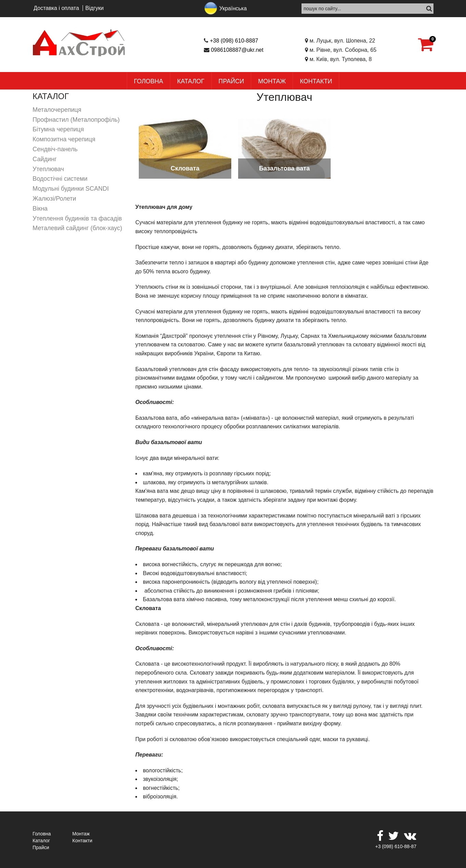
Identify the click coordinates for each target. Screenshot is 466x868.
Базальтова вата (284, 168)
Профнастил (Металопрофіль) (76, 120)
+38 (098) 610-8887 (234, 41)
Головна (149, 81)
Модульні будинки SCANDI (71, 189)
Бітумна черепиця (58, 129)
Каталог (191, 81)
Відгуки (94, 8)
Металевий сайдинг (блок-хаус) (77, 228)
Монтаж (272, 81)
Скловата (185, 168)
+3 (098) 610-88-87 (396, 846)
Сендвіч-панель (55, 149)
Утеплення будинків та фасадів (77, 218)
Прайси (231, 81)
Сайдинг (45, 159)
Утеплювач (48, 169)
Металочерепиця (57, 110)
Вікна (40, 209)
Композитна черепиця (64, 139)
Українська (233, 8)
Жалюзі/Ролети (54, 199)
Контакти (316, 81)
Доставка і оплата (56, 8)
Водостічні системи (60, 179)
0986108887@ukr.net (237, 50)
